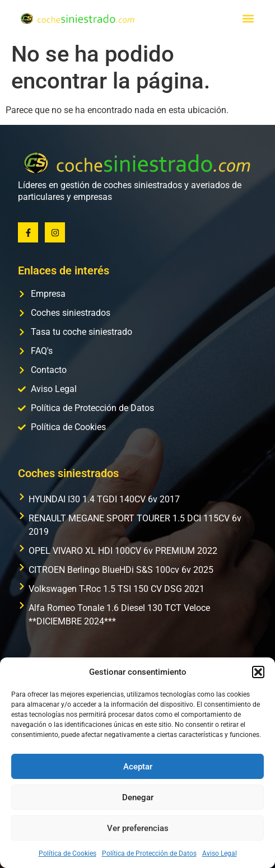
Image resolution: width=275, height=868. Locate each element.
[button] (258, 672)
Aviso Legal (220, 853)
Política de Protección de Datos (149, 853)
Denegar (138, 797)
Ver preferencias (138, 828)
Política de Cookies (67, 853)
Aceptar (138, 767)
